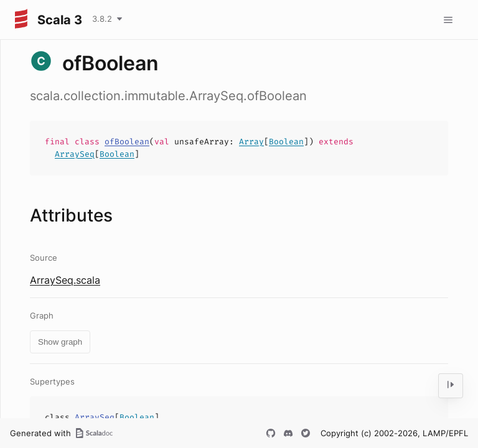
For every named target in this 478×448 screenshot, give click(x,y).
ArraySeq (75, 154)
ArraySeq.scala (65, 280)
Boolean (286, 142)
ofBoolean (127, 142)
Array (251, 142)
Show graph (60, 342)
